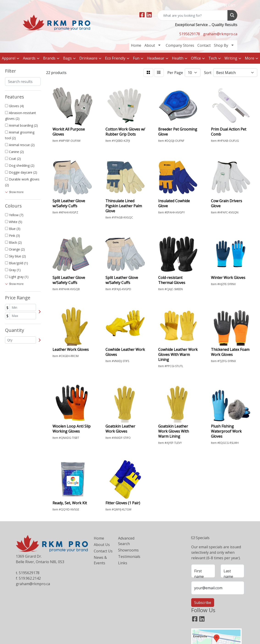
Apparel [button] (9, 58)
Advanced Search (126, 541)
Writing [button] (231, 58)
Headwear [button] (156, 58)
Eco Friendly (115, 58)
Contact (204, 45)
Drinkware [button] (88, 58)
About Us (102, 545)
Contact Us (103, 551)
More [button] (250, 58)
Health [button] (178, 58)
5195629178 (190, 34)
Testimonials (127, 557)
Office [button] (196, 58)
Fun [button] (136, 58)
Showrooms (127, 550)
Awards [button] (29, 58)
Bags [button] (67, 58)
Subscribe (203, 603)
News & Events (100, 560)
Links (123, 563)
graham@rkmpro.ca (220, 34)
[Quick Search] (192, 15)
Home (136, 45)
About (150, 45)
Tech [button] (213, 58)
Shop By (221, 45)
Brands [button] (49, 58)
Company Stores (180, 45)
